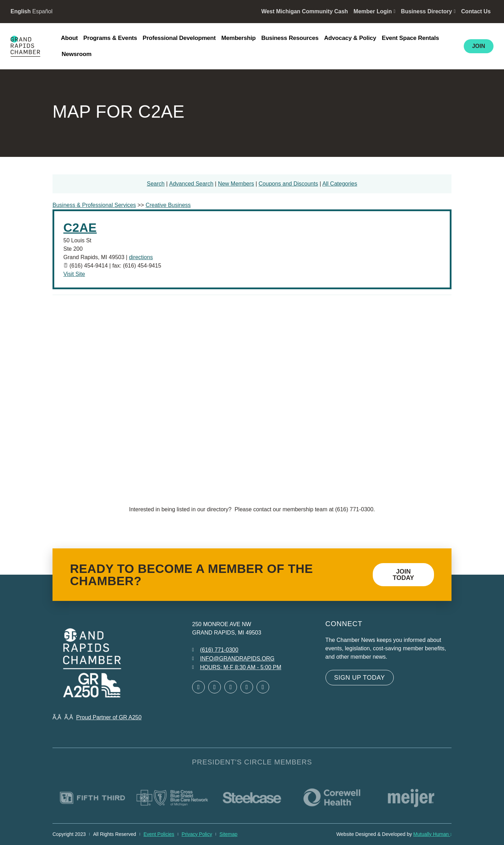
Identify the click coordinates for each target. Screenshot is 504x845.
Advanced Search (191, 184)
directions (141, 257)
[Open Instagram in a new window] (247, 687)
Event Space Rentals (410, 38)
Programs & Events (110, 38)
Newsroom (76, 54)
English (21, 11)
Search (156, 184)
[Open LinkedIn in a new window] (231, 687)
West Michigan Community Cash (304, 11)
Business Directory (428, 11)
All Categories (340, 184)
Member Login (374, 11)
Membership (238, 38)
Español (42, 11)
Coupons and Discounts (288, 184)
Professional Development (179, 38)
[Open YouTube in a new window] (263, 687)
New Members (236, 184)
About (69, 38)
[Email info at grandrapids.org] (233, 659)
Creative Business (168, 205)
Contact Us (476, 11)
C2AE (80, 227)
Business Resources (290, 38)
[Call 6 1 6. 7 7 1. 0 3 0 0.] (215, 650)
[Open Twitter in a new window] (215, 687)
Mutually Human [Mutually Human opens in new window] (432, 834)
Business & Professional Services (94, 205)
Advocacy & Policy (350, 38)
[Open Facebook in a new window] (198, 687)
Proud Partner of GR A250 (109, 717)
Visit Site (74, 274)
